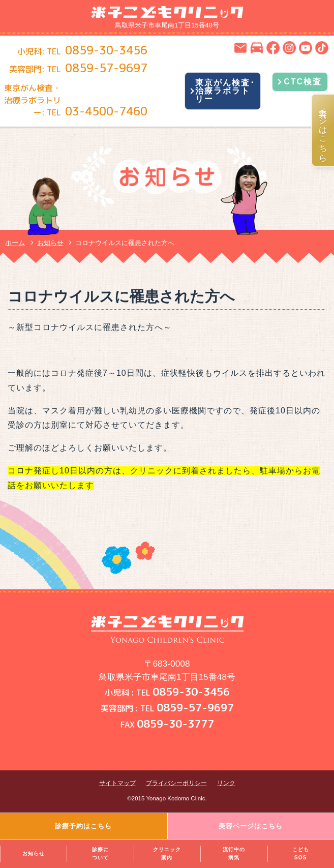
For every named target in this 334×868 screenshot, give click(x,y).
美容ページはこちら (323, 130)
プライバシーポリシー (176, 783)
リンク (226, 783)
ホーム (15, 243)
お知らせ (34, 854)
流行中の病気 (234, 854)
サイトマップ (117, 783)
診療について (100, 854)
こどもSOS (301, 854)
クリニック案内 (167, 854)
